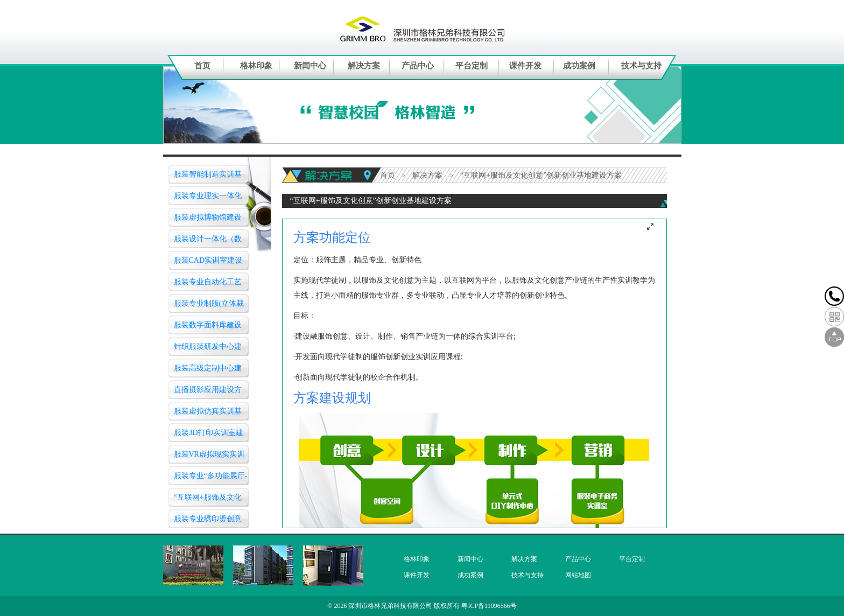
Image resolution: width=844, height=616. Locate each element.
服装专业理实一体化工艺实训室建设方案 (208, 198)
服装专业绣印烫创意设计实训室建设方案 (208, 521)
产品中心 (418, 66)
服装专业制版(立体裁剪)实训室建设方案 (209, 306)
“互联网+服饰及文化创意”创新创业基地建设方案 (209, 500)
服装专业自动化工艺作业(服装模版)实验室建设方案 (210, 285)
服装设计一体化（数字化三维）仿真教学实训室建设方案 (208, 241)
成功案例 (579, 66)
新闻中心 (310, 66)
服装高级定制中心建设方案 (208, 371)
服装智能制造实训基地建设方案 (208, 177)
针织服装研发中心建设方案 (208, 349)
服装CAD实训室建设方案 (208, 263)
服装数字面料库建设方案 (208, 328)
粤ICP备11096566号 (489, 606)
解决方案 (364, 66)
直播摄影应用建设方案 (208, 392)
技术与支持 (641, 66)
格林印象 (256, 66)
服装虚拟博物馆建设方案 (208, 220)
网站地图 (578, 575)
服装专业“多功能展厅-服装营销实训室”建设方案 (211, 478)
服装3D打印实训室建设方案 (209, 435)
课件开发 (525, 66)
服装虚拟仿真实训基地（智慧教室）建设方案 (208, 414)
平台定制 (472, 66)
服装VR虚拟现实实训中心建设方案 (209, 457)
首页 (202, 66)
